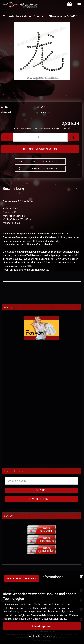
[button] (7, 137)
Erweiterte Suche (42, 499)
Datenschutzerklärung (54, 619)
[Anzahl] (40, 137)
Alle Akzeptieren (42, 626)
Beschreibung (13, 188)
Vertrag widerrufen (21, 579)
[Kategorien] (79, 5)
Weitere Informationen (42, 636)
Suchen (42, 490)
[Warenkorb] (69, 5)
